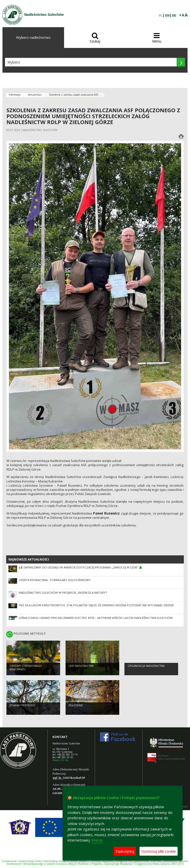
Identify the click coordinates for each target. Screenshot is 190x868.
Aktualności (35, 95)
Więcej (97, 840)
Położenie (76, 705)
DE (174, 16)
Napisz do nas (60, 760)
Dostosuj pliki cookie (159, 851)
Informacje (15, 95)
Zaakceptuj (125, 851)
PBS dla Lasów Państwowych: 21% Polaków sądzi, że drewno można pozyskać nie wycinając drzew (96, 605)
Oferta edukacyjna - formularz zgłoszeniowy (55, 580)
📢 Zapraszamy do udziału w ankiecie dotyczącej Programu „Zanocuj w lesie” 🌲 (81, 567)
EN (167, 16)
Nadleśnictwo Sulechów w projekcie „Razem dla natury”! (63, 593)
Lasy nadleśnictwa (81, 666)
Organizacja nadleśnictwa (146, 666)
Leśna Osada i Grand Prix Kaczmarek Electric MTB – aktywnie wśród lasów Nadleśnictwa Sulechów (96, 618)
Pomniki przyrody (22, 705)
